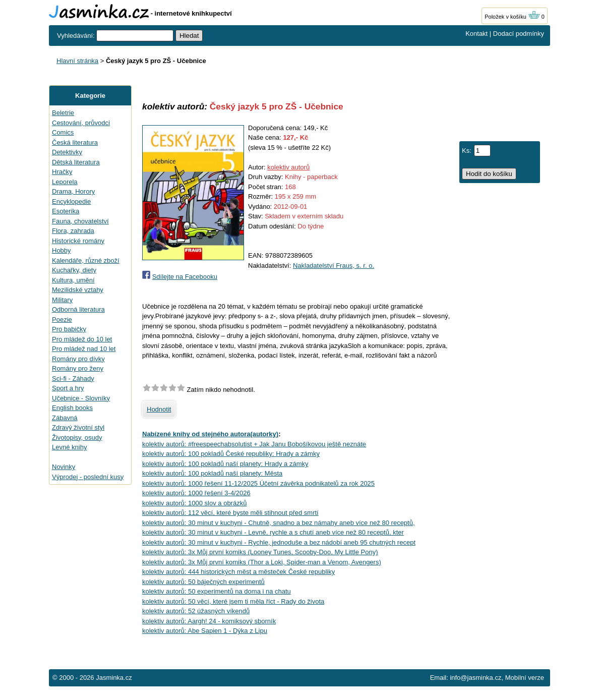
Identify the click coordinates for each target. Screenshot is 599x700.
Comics (63, 132)
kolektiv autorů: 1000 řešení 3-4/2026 (196, 493)
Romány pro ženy (78, 368)
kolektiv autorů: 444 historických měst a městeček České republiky (238, 572)
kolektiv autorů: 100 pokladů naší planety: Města (212, 473)
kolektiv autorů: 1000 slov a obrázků (194, 503)
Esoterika (66, 211)
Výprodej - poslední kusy (88, 477)
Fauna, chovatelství (80, 221)
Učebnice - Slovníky (81, 398)
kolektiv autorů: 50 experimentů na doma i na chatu (217, 591)
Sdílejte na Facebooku (185, 277)
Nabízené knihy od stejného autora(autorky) (210, 434)
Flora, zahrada (73, 231)
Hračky (62, 172)
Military (62, 300)
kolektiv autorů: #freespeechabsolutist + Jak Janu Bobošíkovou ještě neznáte (254, 444)
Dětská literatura (76, 162)
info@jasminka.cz (475, 678)
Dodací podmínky (519, 34)
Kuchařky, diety (74, 270)
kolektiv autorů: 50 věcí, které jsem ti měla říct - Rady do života (233, 601)
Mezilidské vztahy (78, 290)
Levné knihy (69, 447)
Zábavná (65, 418)
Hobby (62, 250)
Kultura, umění (73, 280)
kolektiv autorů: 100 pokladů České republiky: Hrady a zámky (231, 454)
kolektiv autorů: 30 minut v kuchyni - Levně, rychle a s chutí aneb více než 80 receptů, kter (273, 532)
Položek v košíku (512, 17)
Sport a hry (68, 388)
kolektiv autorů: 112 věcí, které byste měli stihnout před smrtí (230, 513)
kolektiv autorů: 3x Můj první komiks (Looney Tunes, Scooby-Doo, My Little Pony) (260, 552)
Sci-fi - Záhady (73, 378)
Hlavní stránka (77, 61)
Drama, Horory (73, 191)
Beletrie (63, 113)
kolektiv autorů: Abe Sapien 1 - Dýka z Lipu (205, 631)
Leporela (65, 182)
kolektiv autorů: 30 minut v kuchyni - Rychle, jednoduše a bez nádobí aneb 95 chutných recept (279, 542)
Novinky (64, 467)
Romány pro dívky (78, 359)
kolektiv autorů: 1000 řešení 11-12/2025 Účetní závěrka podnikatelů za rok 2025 (258, 483)
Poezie (62, 319)
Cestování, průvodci (81, 123)
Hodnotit (159, 409)
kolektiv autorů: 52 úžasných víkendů (196, 611)
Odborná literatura (78, 309)
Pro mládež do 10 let (82, 339)
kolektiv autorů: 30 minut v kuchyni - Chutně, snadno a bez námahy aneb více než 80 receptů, (279, 523)
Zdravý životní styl (78, 427)
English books (72, 408)
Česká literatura (75, 142)
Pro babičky (69, 329)
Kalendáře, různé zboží (86, 260)
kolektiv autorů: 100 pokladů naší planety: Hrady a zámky (225, 464)
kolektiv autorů (288, 167)
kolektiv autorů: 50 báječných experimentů (203, 582)
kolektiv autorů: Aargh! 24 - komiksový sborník (209, 621)
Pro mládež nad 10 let (84, 349)
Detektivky (67, 152)
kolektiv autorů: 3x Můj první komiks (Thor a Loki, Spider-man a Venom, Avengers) (262, 562)
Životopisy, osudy (77, 437)
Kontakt (476, 34)
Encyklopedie (71, 201)
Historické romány (78, 241)
